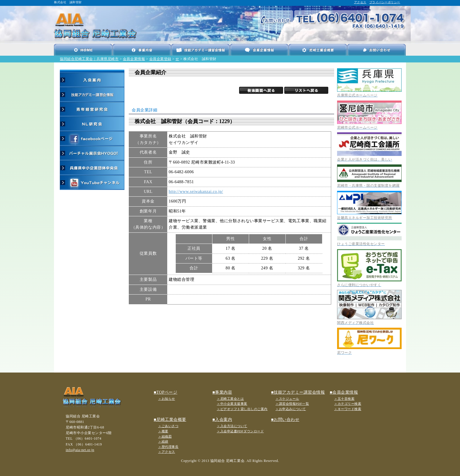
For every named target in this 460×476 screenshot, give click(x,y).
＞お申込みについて (291, 409)
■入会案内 (222, 420)
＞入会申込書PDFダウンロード (240, 431)
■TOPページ (165, 392)
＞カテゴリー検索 (348, 404)
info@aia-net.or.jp (80, 450)
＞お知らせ (167, 399)
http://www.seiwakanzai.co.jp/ (196, 192)
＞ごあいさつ (168, 426)
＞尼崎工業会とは (230, 399)
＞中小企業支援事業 (232, 404)
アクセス (360, 2)
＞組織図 (165, 436)
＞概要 (163, 431)
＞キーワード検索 (348, 409)
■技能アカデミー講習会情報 (298, 392)
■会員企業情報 (344, 392)
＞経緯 (163, 441)
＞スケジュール (287, 399)
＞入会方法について (232, 426)
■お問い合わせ (285, 420)
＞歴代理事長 (168, 447)
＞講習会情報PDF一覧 (292, 404)
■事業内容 (222, 392)
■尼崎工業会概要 (170, 420)
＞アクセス (167, 452)
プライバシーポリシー (385, 2)
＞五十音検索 (344, 399)
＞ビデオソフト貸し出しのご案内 (242, 409)
